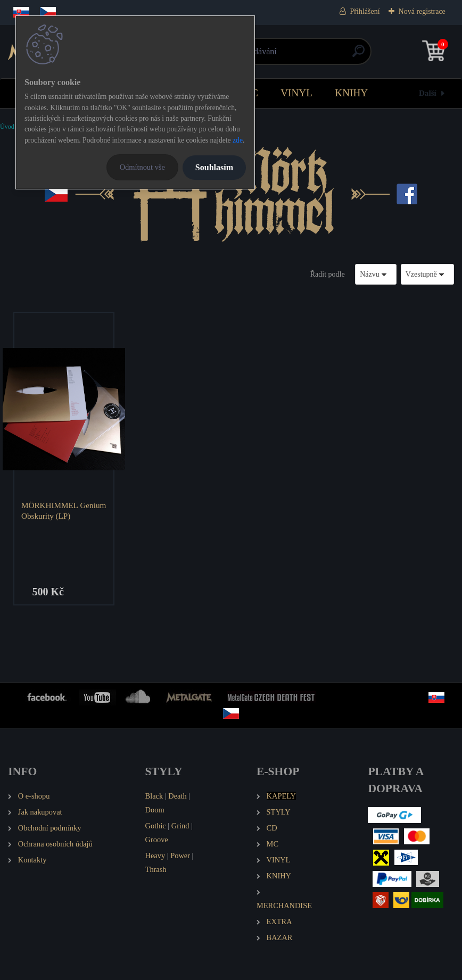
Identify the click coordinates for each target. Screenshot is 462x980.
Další (428, 93)
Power (180, 856)
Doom (155, 810)
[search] (358, 55)
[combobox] (376, 274)
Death (177, 796)
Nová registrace (422, 11)
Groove (157, 840)
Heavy (155, 856)
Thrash (156, 869)
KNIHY (351, 93)
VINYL (296, 93)
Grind (180, 826)
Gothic (156, 826)
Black (154, 796)
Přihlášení (365, 11)
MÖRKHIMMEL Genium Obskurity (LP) (64, 510)
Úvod (7, 127)
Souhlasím (214, 167)
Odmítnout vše (142, 167)
